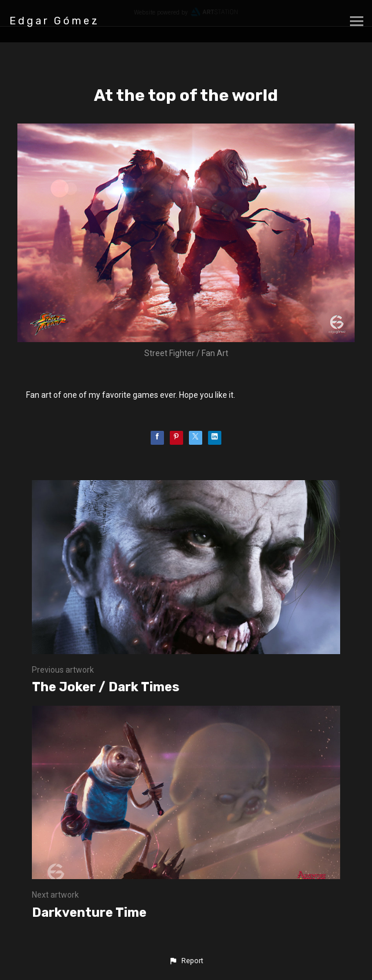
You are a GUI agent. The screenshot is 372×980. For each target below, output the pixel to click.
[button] (186, 961)
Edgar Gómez (54, 21)
